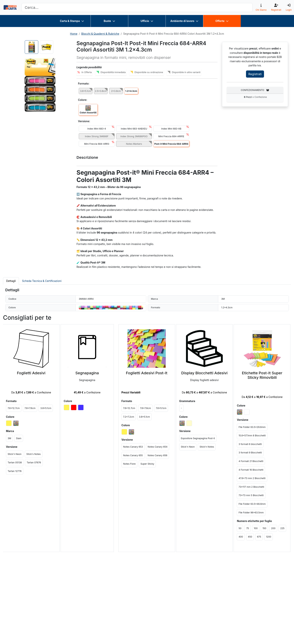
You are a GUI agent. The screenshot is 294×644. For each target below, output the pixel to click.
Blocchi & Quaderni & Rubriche (100, 34)
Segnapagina (87, 373)
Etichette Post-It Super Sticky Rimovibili (262, 375)
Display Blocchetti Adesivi (204, 373)
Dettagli (11, 281)
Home (74, 34)
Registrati (255, 74)
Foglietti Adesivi (31, 373)
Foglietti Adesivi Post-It (147, 373)
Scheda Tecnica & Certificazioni (42, 281)
